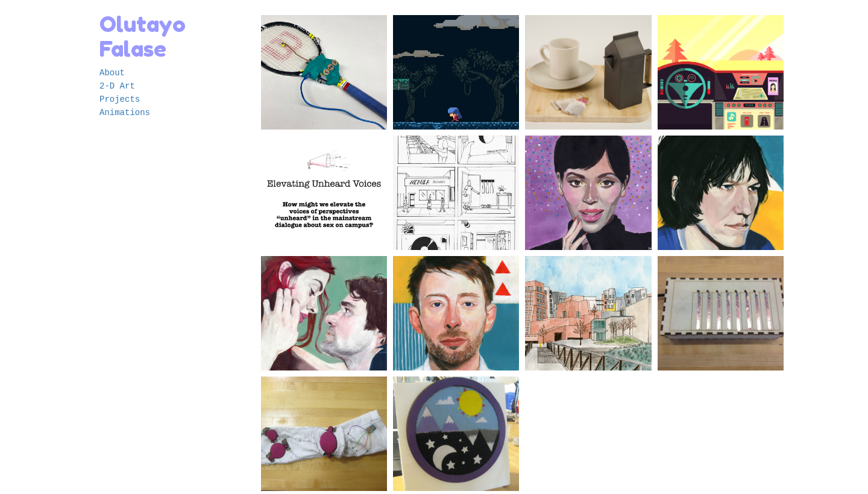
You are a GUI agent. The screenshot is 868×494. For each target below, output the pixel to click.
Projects (120, 99)
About (112, 73)
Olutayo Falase (143, 36)
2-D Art (117, 86)
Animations (125, 113)
